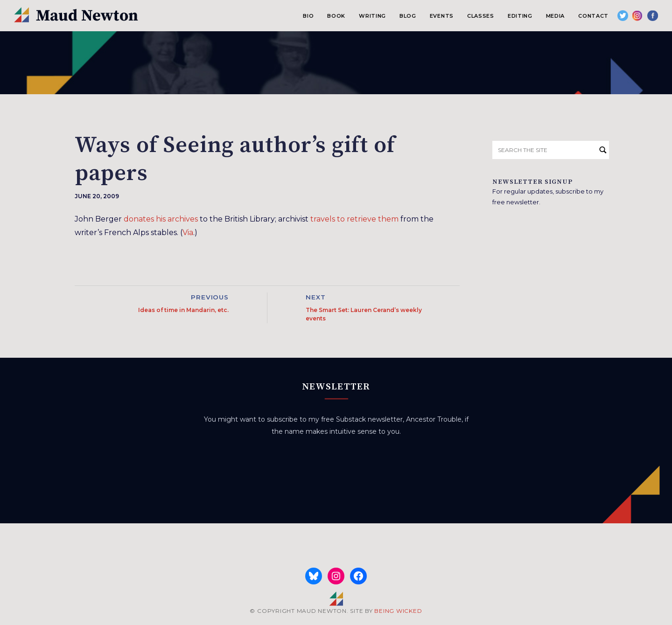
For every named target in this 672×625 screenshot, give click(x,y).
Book (336, 16)
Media (555, 16)
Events (442, 16)
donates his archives (161, 219)
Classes (481, 16)
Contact (593, 16)
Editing (520, 16)
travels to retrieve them (354, 219)
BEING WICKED (398, 611)
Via (188, 233)
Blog (408, 16)
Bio (308, 16)
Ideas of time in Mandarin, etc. (183, 310)
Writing (372, 16)
